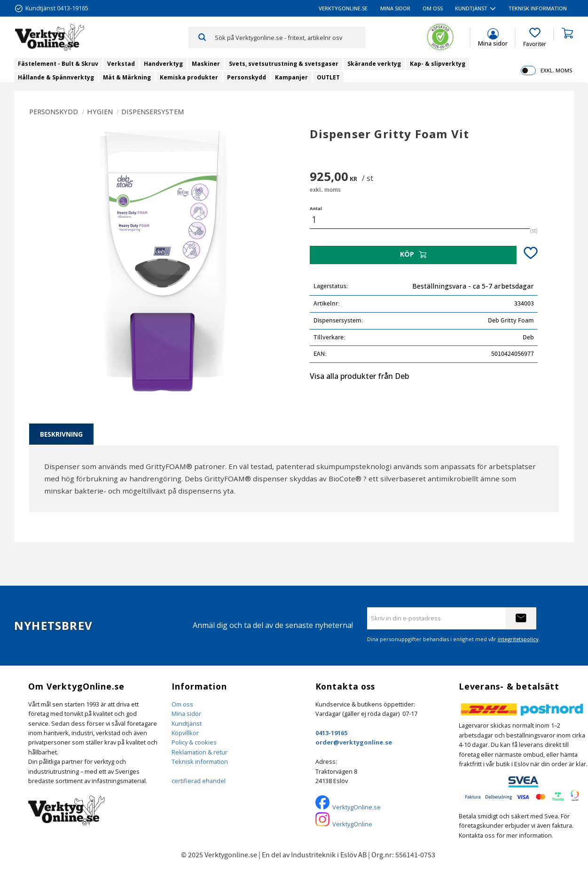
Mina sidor (186, 714)
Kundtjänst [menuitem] (471, 8)
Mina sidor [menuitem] (395, 8)
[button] (535, 38)
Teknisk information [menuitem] (538, 8)
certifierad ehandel (199, 781)
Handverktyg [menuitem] (163, 64)
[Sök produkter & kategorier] (290, 37)
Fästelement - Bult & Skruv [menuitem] (58, 64)
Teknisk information (200, 761)
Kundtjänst (187, 723)
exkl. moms (556, 70)
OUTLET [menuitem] (328, 77)
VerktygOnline (352, 824)
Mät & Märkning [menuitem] (127, 77)
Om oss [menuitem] (433, 8)
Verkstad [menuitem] (121, 64)
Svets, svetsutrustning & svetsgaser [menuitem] (284, 64)
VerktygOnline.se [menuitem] (343, 8)
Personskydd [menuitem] (247, 77)
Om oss (182, 704)
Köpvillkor (185, 733)
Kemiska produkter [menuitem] (189, 77)
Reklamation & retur (200, 752)
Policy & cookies (194, 742)
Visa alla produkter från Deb (359, 376)
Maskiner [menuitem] (206, 64)
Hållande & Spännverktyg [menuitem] (56, 77)
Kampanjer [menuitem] (291, 77)
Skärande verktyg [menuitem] (374, 64)
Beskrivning (61, 434)
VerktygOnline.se (357, 807)
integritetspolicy (518, 639)
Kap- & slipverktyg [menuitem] (438, 64)
